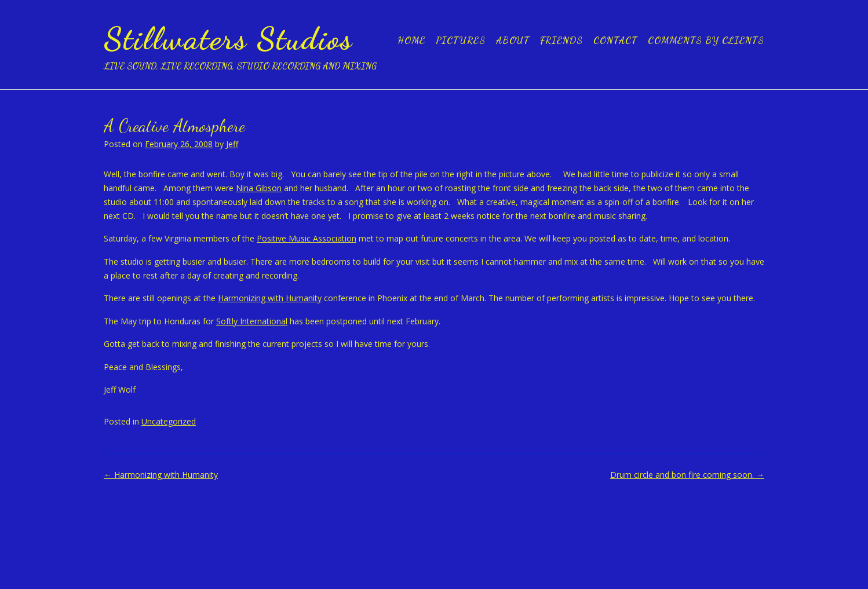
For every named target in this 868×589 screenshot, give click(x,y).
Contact (615, 40)
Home (411, 40)
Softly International (252, 321)
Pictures (461, 40)
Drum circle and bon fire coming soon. (687, 475)
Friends (561, 40)
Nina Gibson (259, 188)
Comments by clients (706, 40)
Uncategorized (169, 421)
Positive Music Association (307, 238)
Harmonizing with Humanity (270, 298)
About (513, 40)
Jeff (232, 144)
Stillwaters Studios (228, 38)
